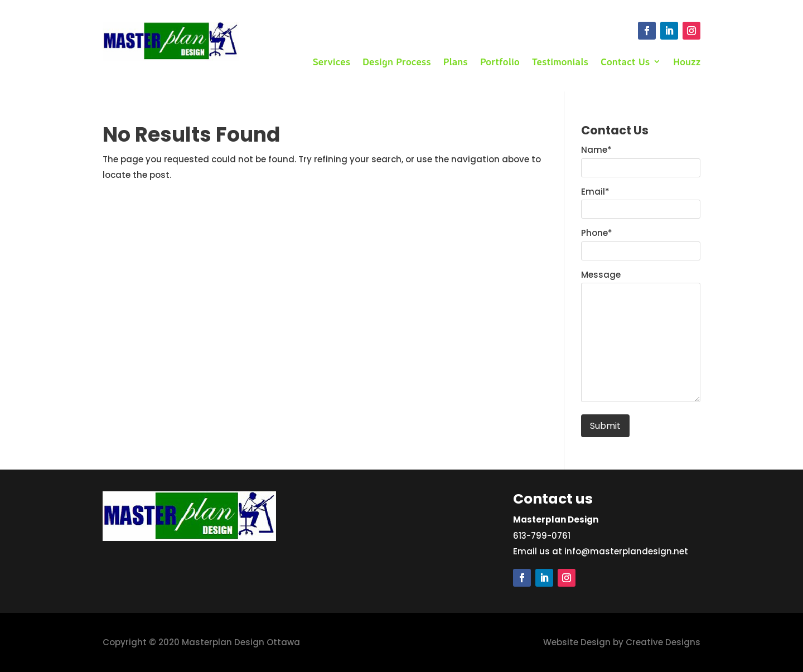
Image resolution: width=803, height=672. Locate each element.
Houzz (687, 62)
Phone (597, 233)
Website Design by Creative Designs (622, 642)
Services (331, 62)
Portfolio (500, 62)
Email (595, 192)
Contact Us (625, 62)
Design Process (397, 62)
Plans (456, 62)
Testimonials (560, 62)
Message (601, 275)
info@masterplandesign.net (626, 551)
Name (596, 150)
